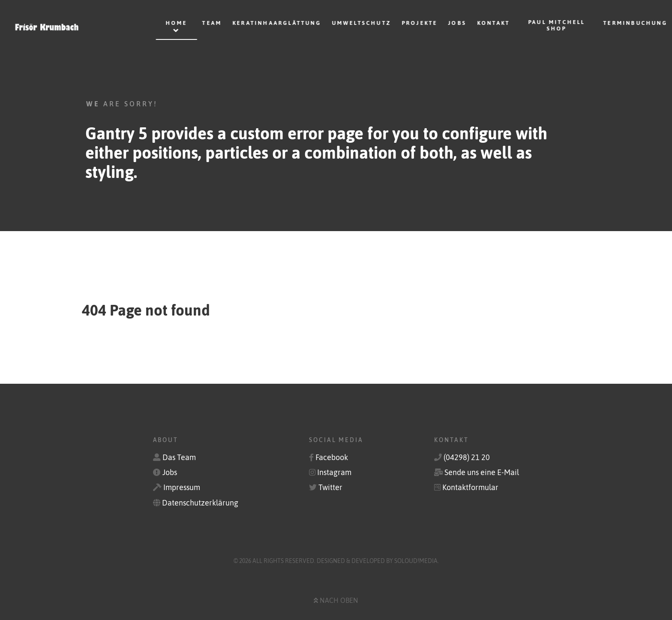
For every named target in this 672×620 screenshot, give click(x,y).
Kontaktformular (470, 488)
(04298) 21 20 (467, 457)
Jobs (170, 473)
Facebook (332, 457)
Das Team (179, 457)
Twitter (330, 488)
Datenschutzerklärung (200, 503)
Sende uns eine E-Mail (482, 473)
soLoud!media (416, 561)
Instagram (334, 473)
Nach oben (336, 600)
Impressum (182, 488)
